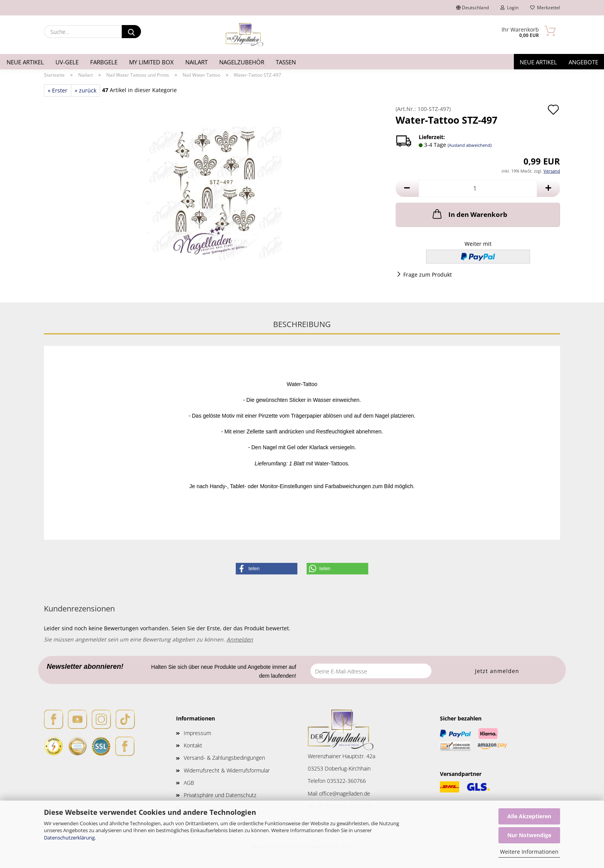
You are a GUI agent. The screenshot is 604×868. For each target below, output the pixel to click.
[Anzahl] (478, 188)
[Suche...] (131, 32)
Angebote (583, 62)
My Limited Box (151, 62)
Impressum (197, 733)
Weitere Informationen (529, 852)
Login (509, 8)
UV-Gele (67, 62)
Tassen (286, 62)
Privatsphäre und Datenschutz (220, 795)
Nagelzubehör (242, 62)
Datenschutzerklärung (69, 838)
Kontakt (193, 745)
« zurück (86, 90)
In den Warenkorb (469, 214)
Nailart (196, 62)
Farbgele (104, 62)
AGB (189, 783)
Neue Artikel (25, 62)
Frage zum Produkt (428, 275)
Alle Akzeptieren (529, 816)
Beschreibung (302, 324)
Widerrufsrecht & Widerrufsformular (227, 770)
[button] (407, 188)
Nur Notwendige (529, 835)
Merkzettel (545, 8)
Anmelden (240, 639)
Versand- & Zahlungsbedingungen (224, 758)
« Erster (58, 90)
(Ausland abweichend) (470, 145)
